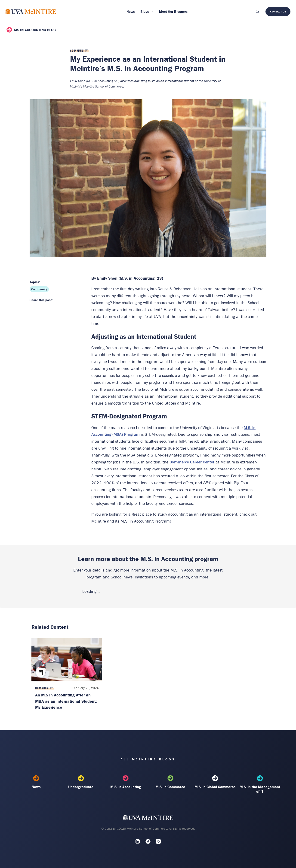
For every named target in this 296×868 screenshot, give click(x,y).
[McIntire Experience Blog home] (31, 11)
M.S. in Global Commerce (215, 782)
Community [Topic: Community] (39, 289)
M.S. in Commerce (170, 782)
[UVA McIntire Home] (148, 819)
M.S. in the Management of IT (260, 784)
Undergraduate (81, 782)
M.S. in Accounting (126, 782)
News (36, 782)
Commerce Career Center (192, 462)
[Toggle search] (257, 12)
